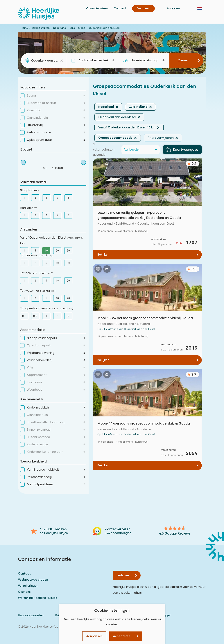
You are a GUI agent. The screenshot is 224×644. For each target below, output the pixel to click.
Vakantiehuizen (97, 8)
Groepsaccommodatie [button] (115, 138)
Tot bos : (37, 273)
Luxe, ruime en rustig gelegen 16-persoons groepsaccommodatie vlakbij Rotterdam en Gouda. (139, 215)
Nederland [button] (106, 107)
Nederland (60, 28)
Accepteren (122, 636)
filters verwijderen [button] (161, 138)
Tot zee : (36, 255)
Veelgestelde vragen (33, 580)
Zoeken (183, 60)
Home (24, 28)
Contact (120, 8)
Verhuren (123, 575)
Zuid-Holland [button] (138, 107)
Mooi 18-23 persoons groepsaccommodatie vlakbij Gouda (145, 318)
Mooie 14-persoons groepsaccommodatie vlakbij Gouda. (144, 423)
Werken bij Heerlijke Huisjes (38, 598)
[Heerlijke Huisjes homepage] (39, 14)
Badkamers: (29, 208)
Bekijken (103, 255)
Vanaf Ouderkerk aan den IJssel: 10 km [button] (127, 127)
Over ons (24, 592)
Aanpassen (94, 636)
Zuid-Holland (77, 28)
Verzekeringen (28, 586)
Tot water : (38, 291)
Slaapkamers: (30, 190)
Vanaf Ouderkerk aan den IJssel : (51, 240)
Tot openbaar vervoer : (47, 308)
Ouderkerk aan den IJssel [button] (117, 117)
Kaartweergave (182, 150)
